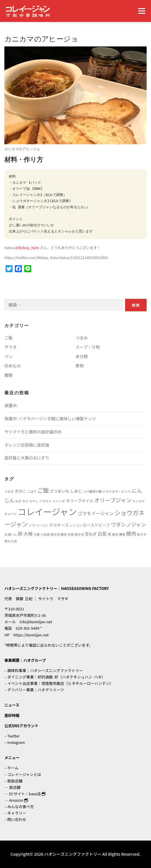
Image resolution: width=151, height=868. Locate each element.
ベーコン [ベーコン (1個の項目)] (42, 525)
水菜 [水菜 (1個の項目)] (71, 534)
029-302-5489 (28, 628)
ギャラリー (17, 813)
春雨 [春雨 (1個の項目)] (64, 534)
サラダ (10, 347)
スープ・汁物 (88, 347)
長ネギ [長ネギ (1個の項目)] (142, 534)
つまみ (82, 338)
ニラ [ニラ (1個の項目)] (32, 525)
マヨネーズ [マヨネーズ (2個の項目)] (59, 525)
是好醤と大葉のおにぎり (27, 458)
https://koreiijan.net (31, 635)
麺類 (8, 375)
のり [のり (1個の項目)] (25, 501)
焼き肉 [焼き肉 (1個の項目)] (79, 534)
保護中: (11, 405)
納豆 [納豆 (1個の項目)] (115, 534)
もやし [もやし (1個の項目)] (34, 501)
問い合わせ (17, 819)
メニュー (142, 11)
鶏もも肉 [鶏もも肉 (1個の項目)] (11, 541)
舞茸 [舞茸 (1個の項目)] (122, 534)
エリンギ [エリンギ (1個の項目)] (59, 501)
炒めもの (13, 366)
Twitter (14, 736)
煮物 (80, 366)
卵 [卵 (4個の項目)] (20, 533)
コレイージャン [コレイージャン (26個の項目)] (47, 511)
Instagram (16, 742)
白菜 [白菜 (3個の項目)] (102, 534)
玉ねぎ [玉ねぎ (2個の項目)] (91, 534)
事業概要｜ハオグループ (25, 660)
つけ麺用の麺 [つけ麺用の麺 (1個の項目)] (92, 491)
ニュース (12, 705)
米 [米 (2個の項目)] (109, 534)
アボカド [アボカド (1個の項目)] (46, 501)
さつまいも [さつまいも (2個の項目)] (59, 491)
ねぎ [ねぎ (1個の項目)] (18, 501)
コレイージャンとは (24, 774)
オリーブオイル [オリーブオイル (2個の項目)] (80, 501)
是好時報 (12, 715)
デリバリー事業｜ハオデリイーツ (36, 690)
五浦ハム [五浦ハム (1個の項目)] (11, 534)
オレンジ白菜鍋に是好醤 (27, 445)
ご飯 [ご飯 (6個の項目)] (43, 490)
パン (9, 356)
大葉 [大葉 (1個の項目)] (36, 534)
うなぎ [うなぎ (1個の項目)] (9, 491)
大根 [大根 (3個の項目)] (28, 534)
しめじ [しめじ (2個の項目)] (76, 491)
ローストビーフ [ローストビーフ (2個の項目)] (96, 525)
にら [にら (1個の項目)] (128, 491)
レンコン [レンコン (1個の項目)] (76, 525)
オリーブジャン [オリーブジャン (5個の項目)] (113, 500)
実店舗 (15, 787)
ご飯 (8, 338)
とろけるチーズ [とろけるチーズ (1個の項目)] (113, 491)
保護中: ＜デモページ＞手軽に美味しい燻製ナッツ (50, 419)
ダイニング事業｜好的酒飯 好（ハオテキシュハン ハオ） (56, 677)
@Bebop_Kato (27, 248)
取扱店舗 (15, 781)
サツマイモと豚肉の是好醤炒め (33, 432)
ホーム (13, 768)
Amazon (19, 800)
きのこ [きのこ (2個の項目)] (21, 491)
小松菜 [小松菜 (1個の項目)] (45, 534)
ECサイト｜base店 (27, 794)
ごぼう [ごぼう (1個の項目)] (32, 491)
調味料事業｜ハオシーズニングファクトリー (45, 670)
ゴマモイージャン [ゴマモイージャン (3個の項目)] (96, 513)
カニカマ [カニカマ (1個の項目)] (139, 501)
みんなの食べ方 (21, 807)
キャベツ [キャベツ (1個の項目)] (11, 514)
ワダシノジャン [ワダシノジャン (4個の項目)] (128, 524)
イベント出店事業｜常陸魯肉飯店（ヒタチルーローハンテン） (60, 683)
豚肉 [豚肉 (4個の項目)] (131, 533)
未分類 (82, 356)
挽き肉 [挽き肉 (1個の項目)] (55, 534)
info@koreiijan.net (36, 622)
